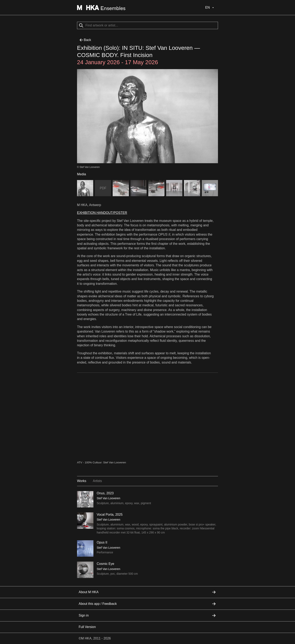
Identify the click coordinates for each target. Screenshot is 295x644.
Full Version (87, 627)
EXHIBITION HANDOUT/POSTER (102, 213)
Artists (97, 481)
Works (82, 481)
